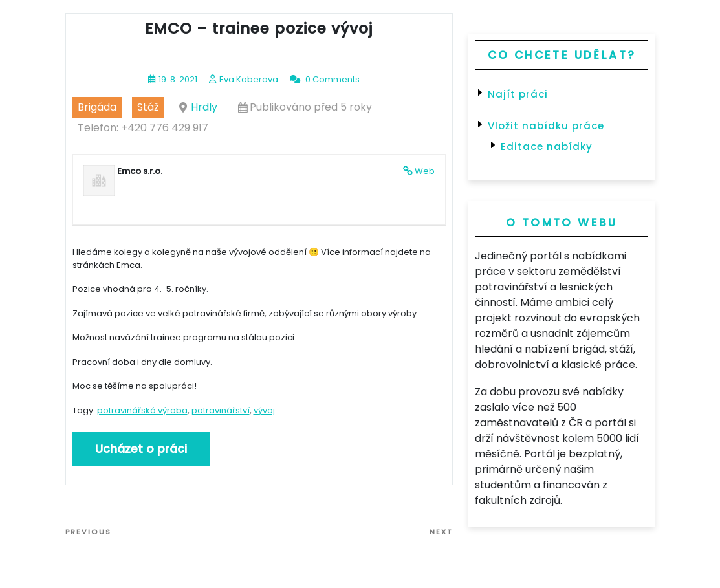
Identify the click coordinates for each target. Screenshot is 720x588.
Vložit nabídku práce (546, 126)
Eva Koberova (249, 79)
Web (425, 171)
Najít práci (518, 94)
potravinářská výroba (142, 410)
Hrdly (204, 107)
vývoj (264, 410)
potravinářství (221, 410)
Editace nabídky (547, 147)
